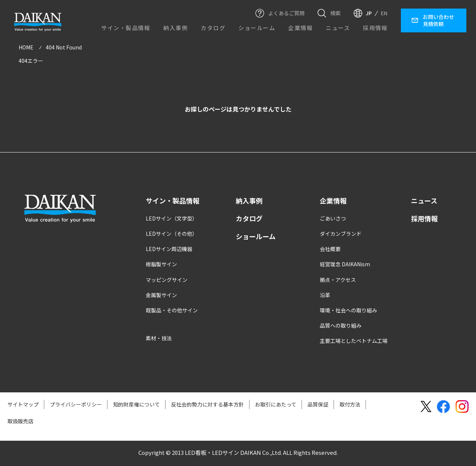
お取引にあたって (276, 405)
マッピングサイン (167, 280)
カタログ (213, 28)
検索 (335, 13)
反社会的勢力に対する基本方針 (208, 405)
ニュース (338, 28)
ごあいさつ (333, 219)
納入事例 (176, 28)
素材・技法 (159, 339)
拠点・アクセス (338, 280)
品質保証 (318, 405)
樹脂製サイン (161, 265)
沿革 (325, 296)
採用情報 (375, 28)
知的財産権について (136, 405)
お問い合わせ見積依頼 (438, 20)
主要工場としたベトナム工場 (354, 342)
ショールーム (257, 28)
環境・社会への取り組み (348, 311)
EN (384, 13)
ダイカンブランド (341, 235)
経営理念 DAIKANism (345, 265)
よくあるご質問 (286, 13)
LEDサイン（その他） (172, 235)
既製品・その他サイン (172, 311)
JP (369, 13)
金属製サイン (161, 296)
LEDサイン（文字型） (172, 219)
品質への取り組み (341, 327)
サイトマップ (23, 405)
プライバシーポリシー (76, 405)
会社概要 (330, 250)
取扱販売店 (20, 422)
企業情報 (300, 28)
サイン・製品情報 (126, 28)
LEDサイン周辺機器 (169, 250)
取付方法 (350, 405)
